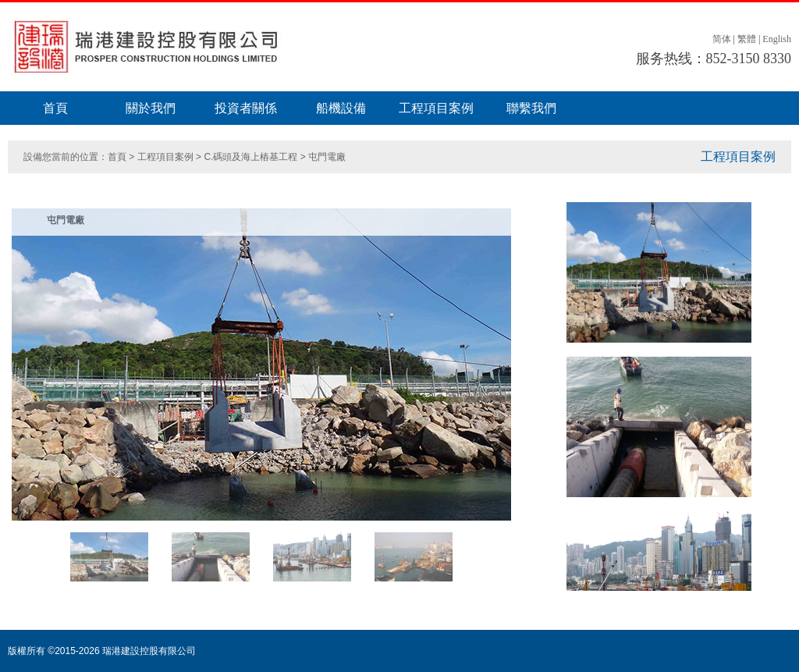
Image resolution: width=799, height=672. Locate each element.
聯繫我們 (531, 108)
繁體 (747, 39)
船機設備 (341, 108)
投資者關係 (246, 108)
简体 (722, 39)
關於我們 (151, 108)
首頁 (55, 108)
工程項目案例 (436, 108)
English (777, 39)
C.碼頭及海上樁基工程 (250, 157)
